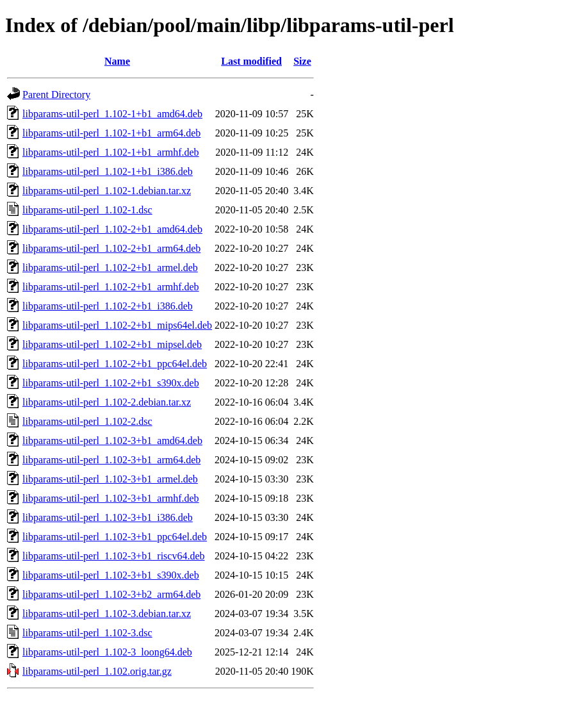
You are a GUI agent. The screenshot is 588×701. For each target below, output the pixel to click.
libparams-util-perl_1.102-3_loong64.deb (107, 652)
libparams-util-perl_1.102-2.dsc (87, 421)
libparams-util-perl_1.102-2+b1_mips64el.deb (117, 325)
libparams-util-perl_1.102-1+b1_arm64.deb (111, 133)
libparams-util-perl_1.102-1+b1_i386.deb (108, 171)
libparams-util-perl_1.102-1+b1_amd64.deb (112, 114)
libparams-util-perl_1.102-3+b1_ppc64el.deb (115, 537)
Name (117, 61)
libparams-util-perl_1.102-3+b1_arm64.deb (111, 460)
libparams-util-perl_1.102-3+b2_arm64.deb (111, 594)
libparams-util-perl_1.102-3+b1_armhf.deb (111, 498)
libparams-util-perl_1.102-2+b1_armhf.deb (111, 287)
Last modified (251, 61)
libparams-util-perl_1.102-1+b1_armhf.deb (111, 152)
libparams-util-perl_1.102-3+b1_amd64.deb (112, 441)
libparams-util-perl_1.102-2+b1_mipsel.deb (112, 344)
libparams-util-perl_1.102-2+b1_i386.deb (108, 306)
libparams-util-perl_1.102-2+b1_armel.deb (110, 268)
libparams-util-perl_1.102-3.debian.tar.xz (107, 614)
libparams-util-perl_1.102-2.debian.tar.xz (107, 402)
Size (302, 61)
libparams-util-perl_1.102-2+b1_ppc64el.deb (115, 364)
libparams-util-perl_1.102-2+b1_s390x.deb (111, 383)
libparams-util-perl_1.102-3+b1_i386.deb (108, 517)
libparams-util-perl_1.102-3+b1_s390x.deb (111, 575)
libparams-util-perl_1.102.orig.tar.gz (97, 671)
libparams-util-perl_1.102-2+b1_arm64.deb (111, 248)
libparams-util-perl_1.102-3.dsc (87, 633)
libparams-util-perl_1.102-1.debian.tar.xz (107, 191)
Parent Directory (56, 95)
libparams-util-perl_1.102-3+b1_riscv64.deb (114, 556)
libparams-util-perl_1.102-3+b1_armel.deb (110, 479)
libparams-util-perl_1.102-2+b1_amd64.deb (112, 229)
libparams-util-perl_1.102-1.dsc (87, 210)
